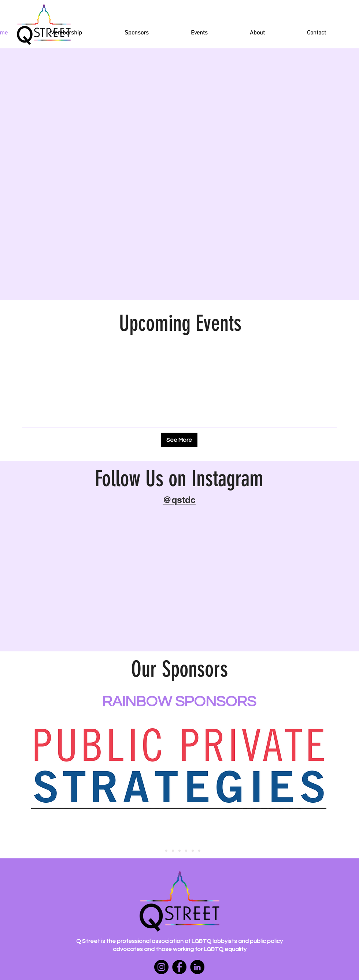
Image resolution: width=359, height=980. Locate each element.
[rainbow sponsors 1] (160, 851)
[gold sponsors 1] (193, 851)
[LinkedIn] (197, 967)
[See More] (179, 440)
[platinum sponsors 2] (173, 851)
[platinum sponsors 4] (186, 851)
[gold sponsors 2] (199, 851)
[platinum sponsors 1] (166, 851)
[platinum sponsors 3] (179, 851)
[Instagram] (161, 967)
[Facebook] (179, 967)
